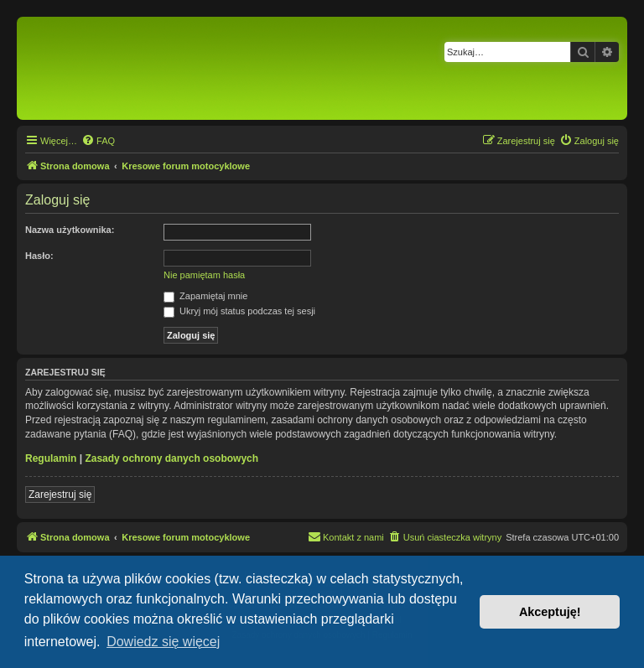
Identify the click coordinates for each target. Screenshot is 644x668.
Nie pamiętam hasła (204, 275)
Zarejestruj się (60, 495)
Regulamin (51, 458)
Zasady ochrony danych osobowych (171, 458)
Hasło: (39, 256)
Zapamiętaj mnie (205, 296)
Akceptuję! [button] (550, 612)
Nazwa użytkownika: (70, 230)
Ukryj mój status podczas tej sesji (239, 311)
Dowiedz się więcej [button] (163, 642)
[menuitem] (98, 141)
